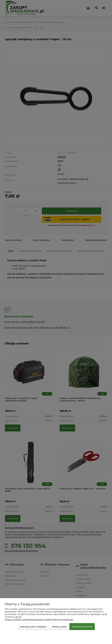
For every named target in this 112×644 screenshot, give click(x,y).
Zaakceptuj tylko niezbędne (33, 627)
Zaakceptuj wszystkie (82, 627)
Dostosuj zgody (59, 627)
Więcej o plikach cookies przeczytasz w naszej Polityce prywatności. (39, 619)
